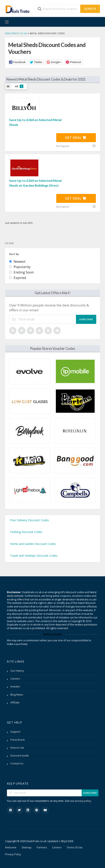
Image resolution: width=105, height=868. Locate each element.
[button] (18, 62)
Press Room (18, 740)
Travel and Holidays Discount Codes (34, 556)
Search (90, 9)
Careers (15, 679)
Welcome (11, 847)
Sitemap (27, 847)
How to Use (17, 748)
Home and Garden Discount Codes (33, 544)
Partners (42, 847)
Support (15, 732)
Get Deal (76, 138)
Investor (15, 687)
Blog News (17, 695)
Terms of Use (75, 847)
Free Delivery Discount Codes (29, 520)
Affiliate (15, 703)
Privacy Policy (13, 854)
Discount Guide (20, 756)
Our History (17, 671)
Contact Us (17, 763)
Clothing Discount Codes (26, 532)
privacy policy (83, 801)
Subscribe (86, 319)
